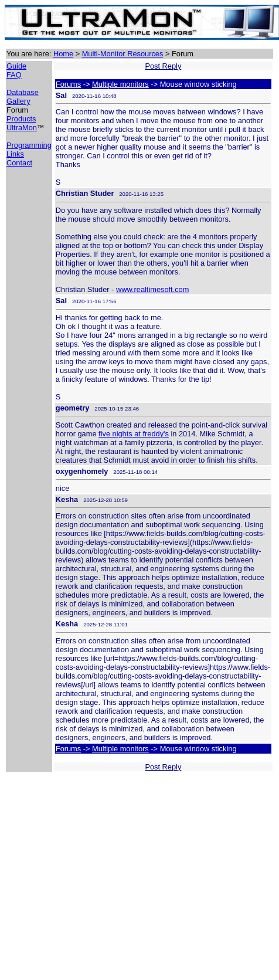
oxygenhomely (82, 471)
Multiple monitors (120, 84)
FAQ (14, 75)
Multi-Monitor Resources (123, 54)
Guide (16, 66)
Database (23, 92)
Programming (29, 145)
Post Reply (163, 66)
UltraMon (22, 128)
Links (15, 154)
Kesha (67, 499)
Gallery (18, 101)
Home (63, 54)
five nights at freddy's (134, 434)
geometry (73, 408)
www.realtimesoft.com (152, 289)
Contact (19, 163)
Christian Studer (85, 193)
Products (21, 119)
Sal (61, 95)
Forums (68, 84)
